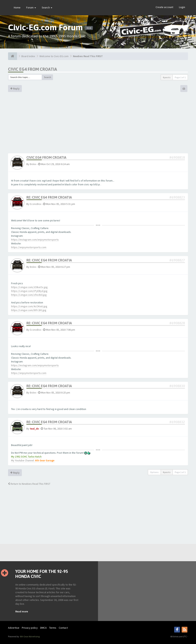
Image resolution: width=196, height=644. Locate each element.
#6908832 (177, 422)
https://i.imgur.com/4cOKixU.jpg (29, 306)
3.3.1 (89, 28)
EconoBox (36, 204)
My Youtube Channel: (33, 460)
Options (154, 472)
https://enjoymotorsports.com (29, 247)
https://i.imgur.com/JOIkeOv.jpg (29, 287)
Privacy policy (30, 628)
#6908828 (177, 323)
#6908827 (177, 260)
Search (47, 7)
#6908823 (177, 197)
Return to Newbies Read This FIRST (29, 484)
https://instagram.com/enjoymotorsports (35, 240)
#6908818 (177, 157)
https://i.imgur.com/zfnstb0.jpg (29, 295)
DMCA (43, 628)
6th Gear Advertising (30, 636)
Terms (53, 628)
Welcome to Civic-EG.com (54, 56)
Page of (180, 77)
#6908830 (177, 386)
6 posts (167, 77)
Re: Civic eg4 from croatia (49, 197)
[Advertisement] (98, 125)
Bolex (33, 164)
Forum (31, 7)
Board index (28, 56)
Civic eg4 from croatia (33, 69)
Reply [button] (15, 89)
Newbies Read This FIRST (88, 56)
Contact (63, 628)
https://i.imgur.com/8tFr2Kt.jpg (29, 310)
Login (182, 7)
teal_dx (34, 429)
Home (17, 7)
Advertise (14, 628)
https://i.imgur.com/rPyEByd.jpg (29, 291)
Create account (164, 7)
